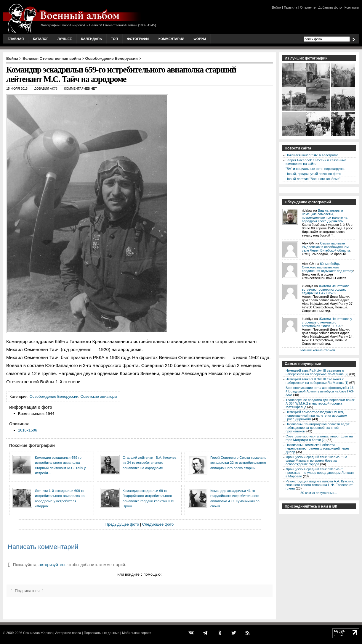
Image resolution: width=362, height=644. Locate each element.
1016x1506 (28, 430)
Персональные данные (102, 633)
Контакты (352, 7)
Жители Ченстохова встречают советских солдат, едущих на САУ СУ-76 (326, 289)
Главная (16, 39)
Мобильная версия (137, 633)
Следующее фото (158, 524)
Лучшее (65, 39)
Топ (114, 39)
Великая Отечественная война (52, 58)
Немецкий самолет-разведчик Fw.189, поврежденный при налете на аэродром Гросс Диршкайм (316, 416)
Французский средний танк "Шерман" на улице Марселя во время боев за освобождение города (316, 461)
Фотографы (138, 39)
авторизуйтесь (52, 565)
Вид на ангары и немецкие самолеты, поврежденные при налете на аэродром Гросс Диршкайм (325, 216)
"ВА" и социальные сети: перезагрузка (315, 169)
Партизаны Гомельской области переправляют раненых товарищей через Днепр (317, 448)
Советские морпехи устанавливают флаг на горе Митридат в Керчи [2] (319, 438)
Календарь (92, 39)
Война (12, 58)
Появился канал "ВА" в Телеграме (312, 155)
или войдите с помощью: (139, 574)
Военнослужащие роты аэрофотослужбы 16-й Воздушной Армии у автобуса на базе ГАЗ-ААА (320, 391)
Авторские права (68, 633)
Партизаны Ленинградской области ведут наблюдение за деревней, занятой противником (318, 428)
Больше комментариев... (319, 350)
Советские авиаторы (99, 396)
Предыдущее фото (122, 524)
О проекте (308, 7)
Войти (277, 7)
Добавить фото (330, 7)
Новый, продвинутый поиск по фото (313, 174)
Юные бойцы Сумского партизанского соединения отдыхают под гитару (327, 267)
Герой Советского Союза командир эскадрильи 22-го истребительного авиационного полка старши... (238, 463)
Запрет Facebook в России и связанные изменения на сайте (316, 162)
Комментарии (171, 39)
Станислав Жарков (38, 633)
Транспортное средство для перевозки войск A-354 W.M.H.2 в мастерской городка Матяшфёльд (320, 403)
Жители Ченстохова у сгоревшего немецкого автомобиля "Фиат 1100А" (327, 322)
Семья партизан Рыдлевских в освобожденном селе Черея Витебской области (326, 247)
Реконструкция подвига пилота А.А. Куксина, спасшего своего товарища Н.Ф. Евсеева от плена (320, 485)
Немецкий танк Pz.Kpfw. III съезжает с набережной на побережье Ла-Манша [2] (317, 372)
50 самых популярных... (319, 493)
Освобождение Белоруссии (112, 58)
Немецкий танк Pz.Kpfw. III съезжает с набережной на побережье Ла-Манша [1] (317, 381)
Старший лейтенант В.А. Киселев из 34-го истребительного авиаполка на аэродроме (150, 463)
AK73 (54, 89)
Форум (200, 39)
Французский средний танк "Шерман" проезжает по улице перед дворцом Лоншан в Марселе (320, 473)
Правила (290, 7)
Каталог (41, 39)
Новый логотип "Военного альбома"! (314, 179)
